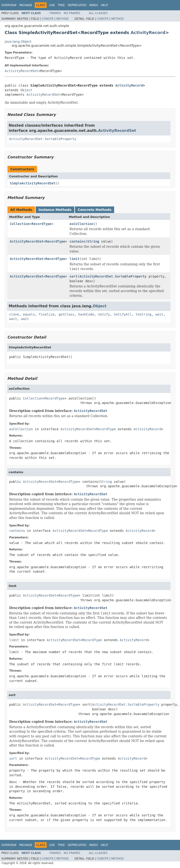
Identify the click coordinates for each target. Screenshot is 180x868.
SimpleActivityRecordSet (33, 183)
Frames (55, 13)
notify (104, 314)
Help (104, 5)
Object (26, 90)
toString (144, 314)
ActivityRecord (148, 32)
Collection (20, 224)
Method (62, 19)
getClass (66, 314)
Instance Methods (55, 210)
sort (73, 276)
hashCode (86, 314)
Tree (61, 5)
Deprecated (77, 5)
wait (159, 314)
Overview (9, 5)
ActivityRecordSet (21, 71)
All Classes (98, 13)
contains (77, 241)
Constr (48, 19)
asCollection (81, 224)
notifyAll (123, 314)
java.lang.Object (18, 42)
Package (26, 5)
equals (29, 314)
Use (52, 5)
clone (14, 314)
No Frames (72, 13)
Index (94, 5)
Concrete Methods (95, 210)
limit (74, 259)
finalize (47, 314)
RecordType (41, 224)
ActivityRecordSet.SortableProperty (43, 139)
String (93, 241)
